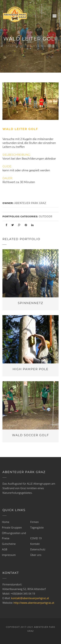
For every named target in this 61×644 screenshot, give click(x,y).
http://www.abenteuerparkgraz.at (34, 603)
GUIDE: (7, 166)
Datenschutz (38, 549)
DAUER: (8, 178)
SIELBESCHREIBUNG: (16, 155)
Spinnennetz (31, 303)
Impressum (9, 555)
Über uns (36, 555)
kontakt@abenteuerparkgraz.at (30, 598)
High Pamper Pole (30, 369)
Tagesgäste (37, 528)
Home (6, 522)
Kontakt (35, 544)
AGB (5, 549)
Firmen (34, 522)
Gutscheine (9, 544)
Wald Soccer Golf (30, 435)
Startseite (15, 46)
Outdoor (46, 216)
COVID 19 (36, 538)
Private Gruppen (12, 528)
